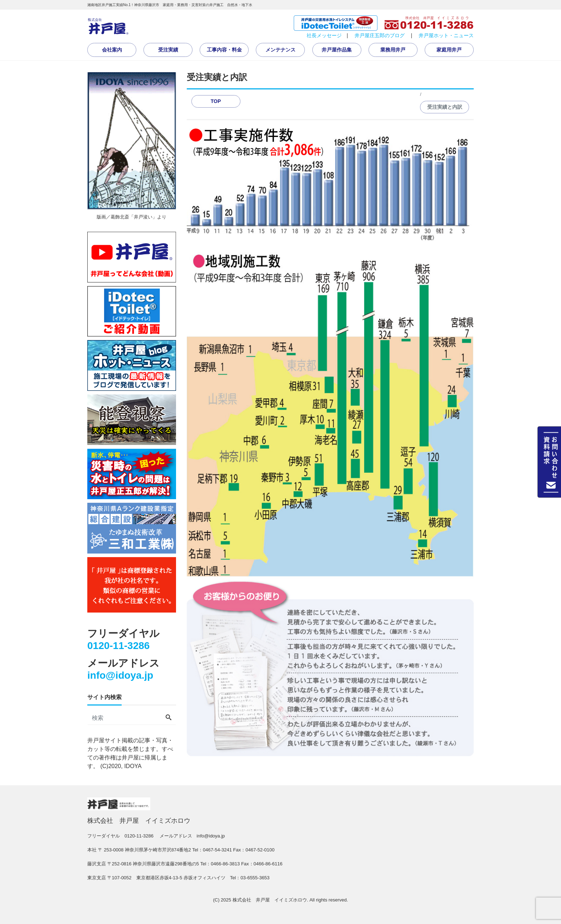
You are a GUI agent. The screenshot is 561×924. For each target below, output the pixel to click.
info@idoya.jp (120, 675)
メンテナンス (280, 50)
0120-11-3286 (118, 646)
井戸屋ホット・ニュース (446, 35)
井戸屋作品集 (337, 50)
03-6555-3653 (255, 878)
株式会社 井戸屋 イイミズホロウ (270, 900)
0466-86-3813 (225, 864)
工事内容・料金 (224, 50)
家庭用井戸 (449, 50)
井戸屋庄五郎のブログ (380, 35)
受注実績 (168, 50)
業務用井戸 (393, 50)
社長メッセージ (324, 35)
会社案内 (112, 50)
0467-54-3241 (217, 850)
